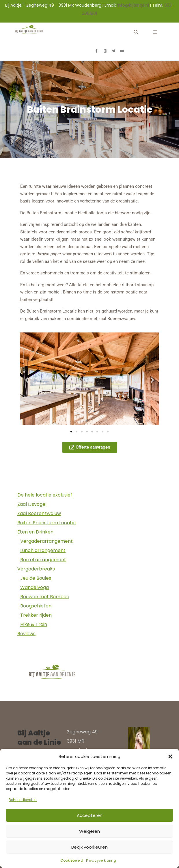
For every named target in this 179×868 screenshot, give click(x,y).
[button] (170, 757)
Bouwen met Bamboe (45, 597)
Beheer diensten (23, 800)
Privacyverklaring (101, 860)
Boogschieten (36, 606)
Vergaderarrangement (46, 541)
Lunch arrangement (43, 550)
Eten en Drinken (35, 532)
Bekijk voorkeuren (89, 847)
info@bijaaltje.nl (133, 5)
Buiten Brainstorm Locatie (46, 523)
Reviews (26, 634)
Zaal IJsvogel (32, 504)
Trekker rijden (36, 615)
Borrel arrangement (43, 560)
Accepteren (90, 815)
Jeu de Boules (36, 578)
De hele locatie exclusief (45, 495)
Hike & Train (34, 624)
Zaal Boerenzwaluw (39, 513)
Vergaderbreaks (36, 569)
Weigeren (89, 831)
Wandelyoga (35, 587)
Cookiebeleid (72, 860)
